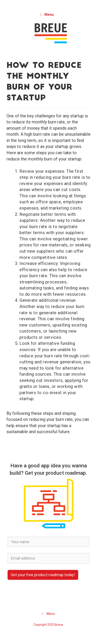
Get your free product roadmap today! (43, 575)
